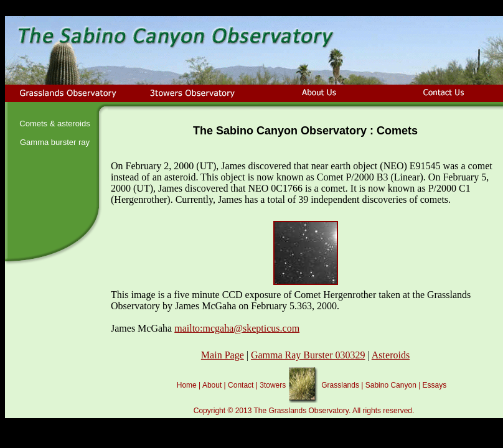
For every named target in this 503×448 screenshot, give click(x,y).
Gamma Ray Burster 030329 (308, 355)
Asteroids (391, 355)
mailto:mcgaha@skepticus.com (237, 328)
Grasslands (340, 385)
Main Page (223, 355)
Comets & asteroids (54, 124)
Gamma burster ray (55, 142)
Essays (435, 385)
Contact (241, 385)
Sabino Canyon (391, 385)
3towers (273, 385)
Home (187, 385)
